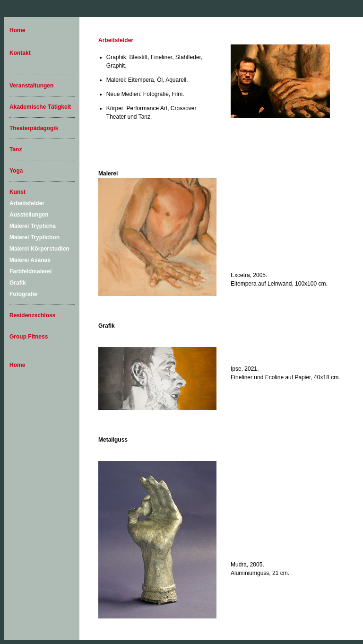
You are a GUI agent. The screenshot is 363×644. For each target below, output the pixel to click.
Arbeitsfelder (27, 203)
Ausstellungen (29, 215)
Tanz (16, 149)
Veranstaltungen (31, 86)
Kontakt (20, 53)
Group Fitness (29, 337)
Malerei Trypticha (33, 226)
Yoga (16, 171)
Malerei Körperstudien (39, 249)
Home (17, 30)
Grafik (18, 283)
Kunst (17, 192)
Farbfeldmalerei (30, 271)
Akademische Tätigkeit (40, 107)
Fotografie (23, 294)
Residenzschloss (32, 315)
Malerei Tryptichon (35, 237)
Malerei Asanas (30, 260)
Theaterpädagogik (34, 128)
